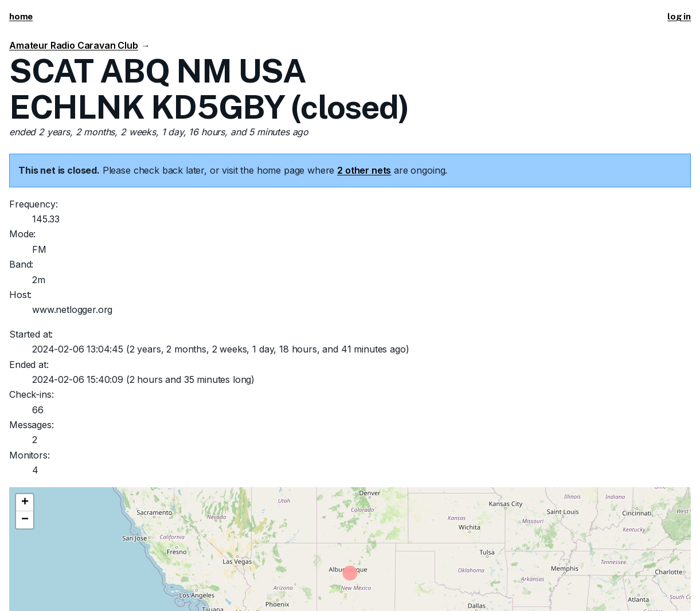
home (21, 16)
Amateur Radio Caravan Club (74, 45)
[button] (25, 503)
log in (679, 16)
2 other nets (364, 170)
